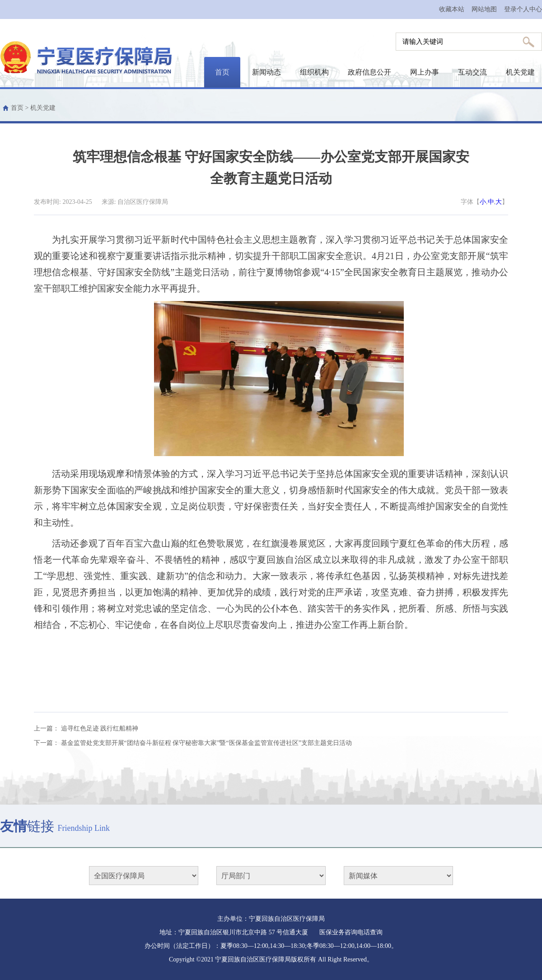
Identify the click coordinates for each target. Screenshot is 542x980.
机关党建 (520, 72)
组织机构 (314, 72)
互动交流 (472, 72)
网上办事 (425, 72)
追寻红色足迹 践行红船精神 (100, 728)
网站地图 (484, 9)
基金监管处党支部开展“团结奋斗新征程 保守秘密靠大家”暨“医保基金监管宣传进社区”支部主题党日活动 (206, 743)
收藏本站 (452, 9)
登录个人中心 (523, 9)
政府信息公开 (369, 72)
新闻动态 (266, 72)
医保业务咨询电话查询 (351, 932)
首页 (222, 72)
